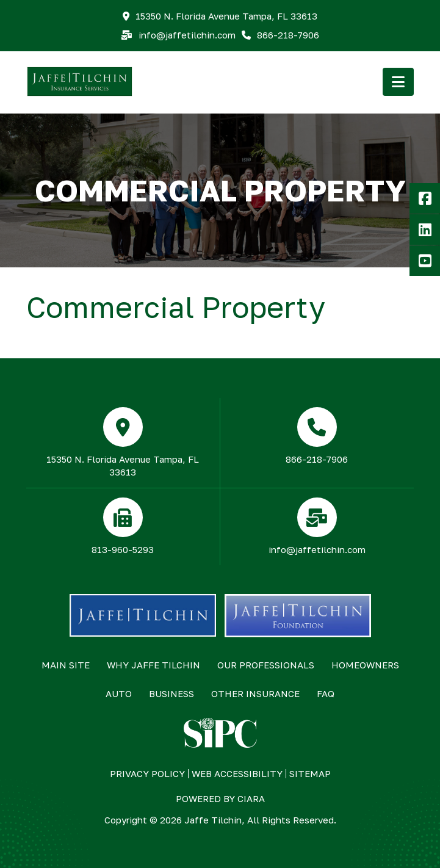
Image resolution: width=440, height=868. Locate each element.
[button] (398, 82)
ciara (251, 798)
